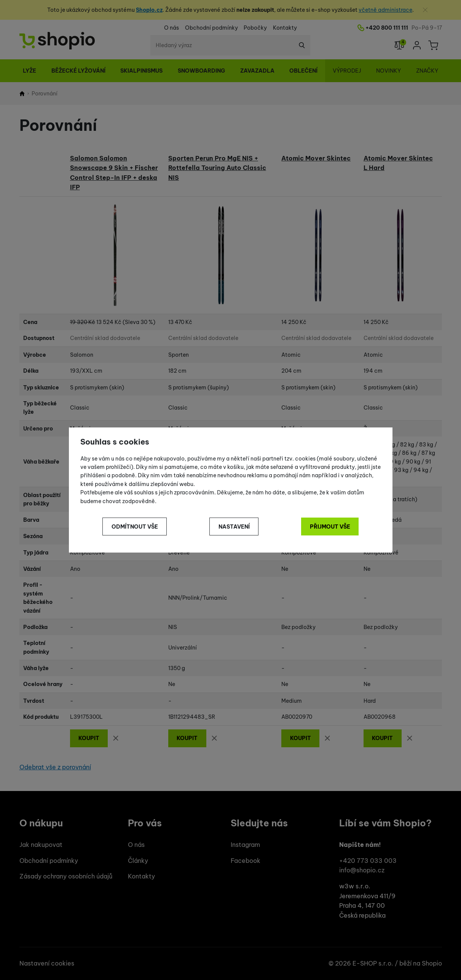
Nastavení (234, 527)
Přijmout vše (330, 527)
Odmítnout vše (135, 527)
